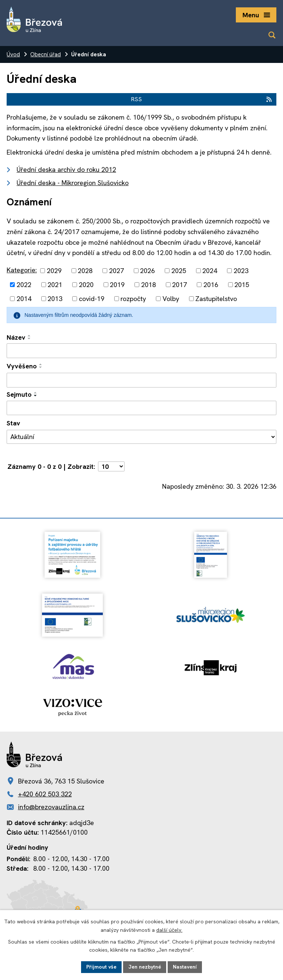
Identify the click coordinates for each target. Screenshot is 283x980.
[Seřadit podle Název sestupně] (29, 339)
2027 (116, 271)
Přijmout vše (101, 967)
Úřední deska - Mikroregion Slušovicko (73, 183)
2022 (24, 285)
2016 (211, 285)
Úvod (13, 54)
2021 (55, 285)
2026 (147, 271)
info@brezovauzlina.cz (51, 807)
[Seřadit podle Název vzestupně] (29, 336)
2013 (55, 299)
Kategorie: (22, 270)
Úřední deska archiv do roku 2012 (66, 169)
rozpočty (133, 299)
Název (16, 337)
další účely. (169, 930)
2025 (179, 271)
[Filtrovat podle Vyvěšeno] (141, 380)
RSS (202, 99)
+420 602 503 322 (45, 794)
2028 (85, 271)
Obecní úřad (46, 54)
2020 (86, 285)
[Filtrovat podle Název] (141, 351)
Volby (171, 299)
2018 (149, 285)
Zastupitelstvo (216, 299)
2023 (241, 271)
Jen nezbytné (145, 967)
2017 (179, 285)
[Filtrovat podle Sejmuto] (141, 408)
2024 (210, 271)
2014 (24, 299)
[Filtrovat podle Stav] (141, 437)
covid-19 (92, 299)
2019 (117, 285)
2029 (54, 271)
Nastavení (185, 967)
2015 (242, 285)
